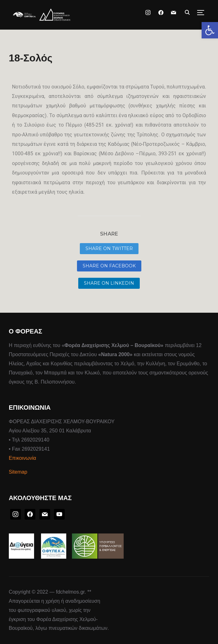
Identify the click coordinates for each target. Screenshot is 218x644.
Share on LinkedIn (109, 283)
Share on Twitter (109, 248)
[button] (210, 30)
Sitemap (18, 472)
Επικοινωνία (23, 458)
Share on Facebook (109, 266)
